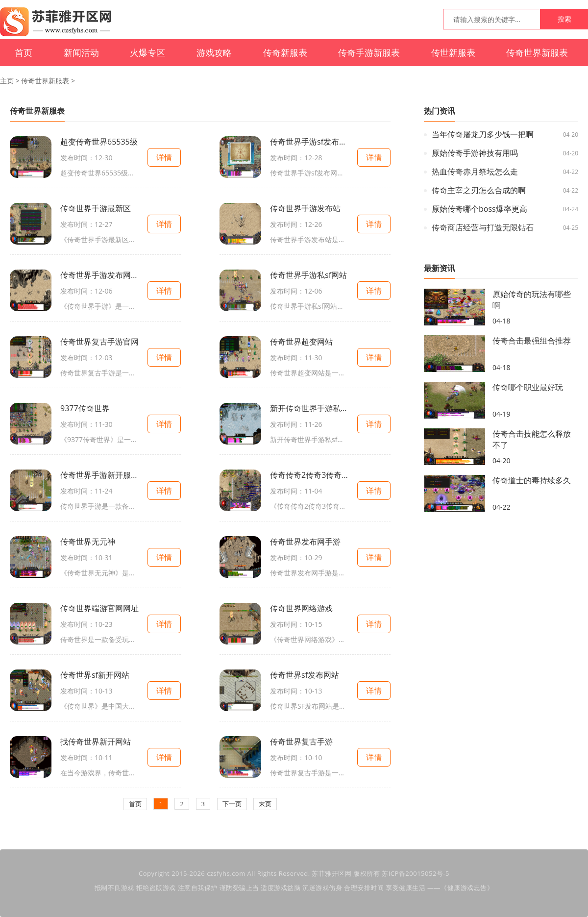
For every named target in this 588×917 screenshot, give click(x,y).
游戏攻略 (214, 52)
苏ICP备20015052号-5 (416, 873)
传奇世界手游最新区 (96, 208)
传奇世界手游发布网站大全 (99, 275)
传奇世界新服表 (537, 52)
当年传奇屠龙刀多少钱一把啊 (483, 134)
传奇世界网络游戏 (301, 608)
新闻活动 (81, 52)
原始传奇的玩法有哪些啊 (532, 300)
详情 (164, 157)
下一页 (232, 804)
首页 (24, 52)
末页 (265, 804)
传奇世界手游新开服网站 (99, 475)
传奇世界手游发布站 (305, 208)
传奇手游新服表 (369, 52)
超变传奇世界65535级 (99, 142)
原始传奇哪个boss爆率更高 (479, 209)
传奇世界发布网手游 (305, 542)
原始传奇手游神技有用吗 (475, 153)
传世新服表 (453, 52)
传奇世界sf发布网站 (305, 675)
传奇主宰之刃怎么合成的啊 (479, 190)
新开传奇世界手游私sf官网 (309, 408)
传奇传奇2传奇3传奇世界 (309, 475)
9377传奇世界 (85, 408)
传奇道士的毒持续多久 (532, 480)
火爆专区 (147, 52)
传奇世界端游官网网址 (99, 608)
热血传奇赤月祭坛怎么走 (475, 172)
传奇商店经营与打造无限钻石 (483, 227)
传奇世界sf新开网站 (95, 675)
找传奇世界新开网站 (96, 742)
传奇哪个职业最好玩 (528, 387)
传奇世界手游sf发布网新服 (309, 142)
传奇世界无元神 (88, 542)
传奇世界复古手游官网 (99, 342)
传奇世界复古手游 (301, 742)
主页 (7, 81)
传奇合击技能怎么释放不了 (532, 439)
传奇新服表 (285, 52)
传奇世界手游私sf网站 (308, 275)
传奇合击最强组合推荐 (532, 341)
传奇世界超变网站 (301, 342)
